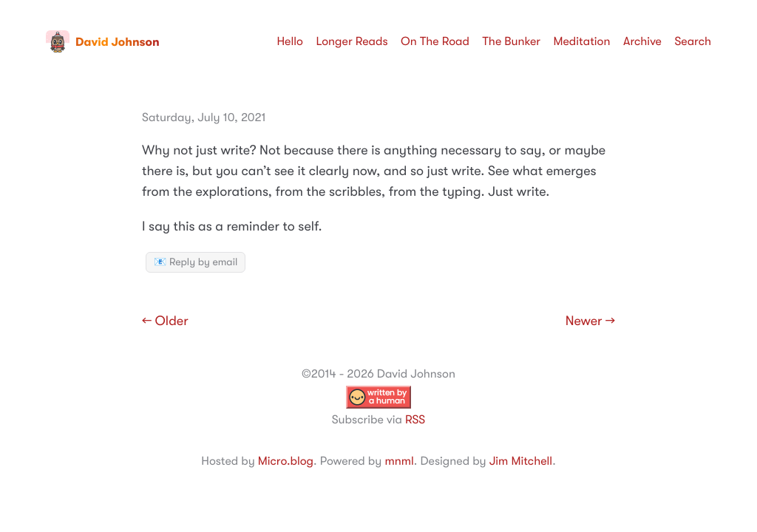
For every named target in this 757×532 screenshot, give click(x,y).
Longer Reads (352, 41)
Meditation (582, 41)
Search (693, 41)
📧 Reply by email (196, 262)
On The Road (435, 41)
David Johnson (103, 42)
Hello (290, 41)
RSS (415, 420)
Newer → (590, 321)
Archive (642, 41)
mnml (399, 461)
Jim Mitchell (521, 461)
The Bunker (511, 41)
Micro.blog (286, 461)
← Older (165, 321)
